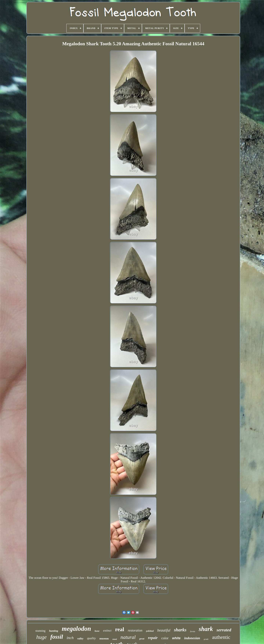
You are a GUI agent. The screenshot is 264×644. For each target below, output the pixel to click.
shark (206, 629)
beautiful (164, 630)
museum (104, 639)
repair (153, 638)
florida (193, 631)
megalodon (76, 629)
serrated (224, 630)
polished (150, 631)
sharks (180, 630)
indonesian (192, 638)
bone (97, 631)
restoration (135, 630)
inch (70, 638)
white (176, 638)
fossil (57, 637)
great (142, 639)
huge (41, 637)
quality (91, 638)
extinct (107, 631)
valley (80, 639)
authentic (221, 637)
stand (115, 639)
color (165, 638)
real (120, 629)
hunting (54, 631)
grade (206, 639)
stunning (40, 631)
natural (128, 637)
